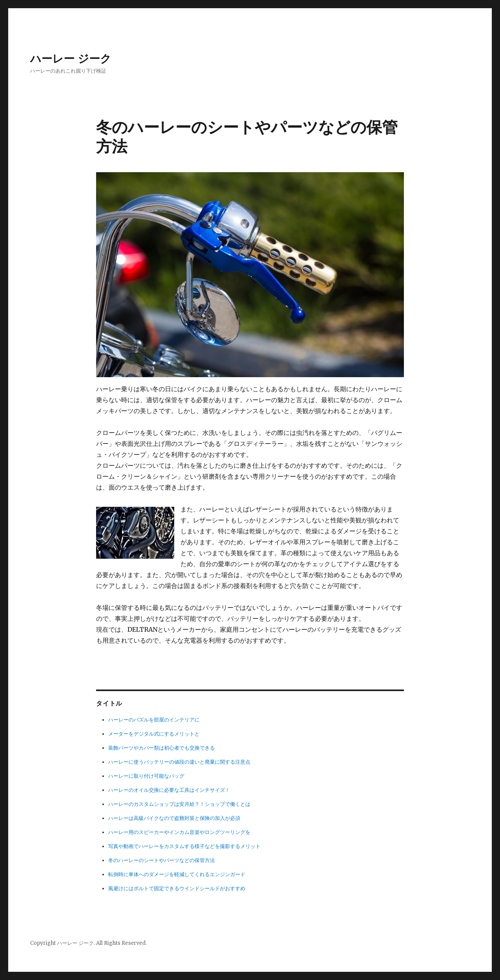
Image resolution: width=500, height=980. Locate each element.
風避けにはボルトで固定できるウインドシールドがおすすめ (177, 888)
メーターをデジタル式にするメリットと (154, 734)
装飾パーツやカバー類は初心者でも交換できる (162, 748)
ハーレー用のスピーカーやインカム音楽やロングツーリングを (179, 832)
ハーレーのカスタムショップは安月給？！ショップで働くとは (179, 804)
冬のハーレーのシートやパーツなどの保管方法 (162, 860)
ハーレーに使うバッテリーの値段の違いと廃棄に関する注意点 (179, 762)
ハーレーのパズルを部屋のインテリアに (154, 720)
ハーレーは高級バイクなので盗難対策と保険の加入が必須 (174, 818)
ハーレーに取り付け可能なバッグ (146, 776)
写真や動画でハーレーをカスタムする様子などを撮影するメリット (184, 846)
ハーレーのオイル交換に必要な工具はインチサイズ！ (169, 790)
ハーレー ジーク (71, 59)
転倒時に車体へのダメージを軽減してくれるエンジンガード (177, 874)
